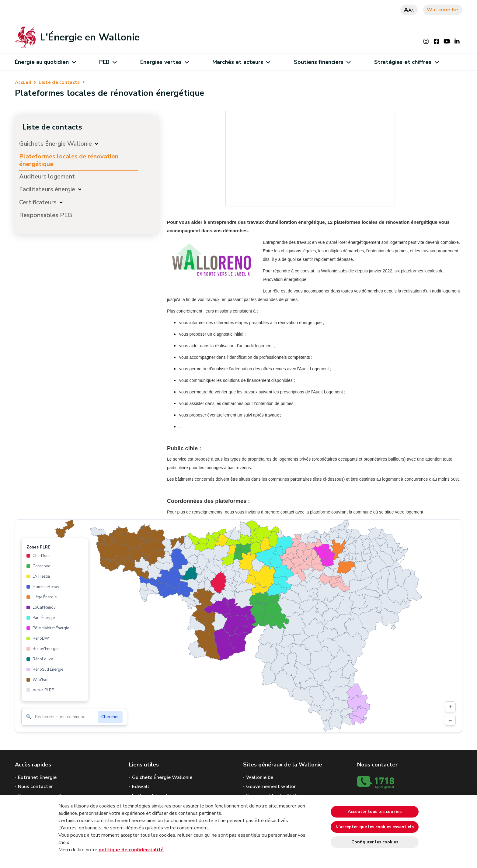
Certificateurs (38, 202)
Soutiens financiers (322, 62)
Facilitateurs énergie (47, 189)
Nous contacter (35, 787)
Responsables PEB (46, 215)
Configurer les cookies (375, 842)
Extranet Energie (37, 777)
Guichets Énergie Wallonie (56, 144)
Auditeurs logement (47, 176)
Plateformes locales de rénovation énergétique (69, 160)
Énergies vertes (164, 62)
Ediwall (141, 787)
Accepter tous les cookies (375, 812)
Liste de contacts (59, 82)
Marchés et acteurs (241, 62)
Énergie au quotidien (45, 62)
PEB (108, 62)
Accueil (23, 82)
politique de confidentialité (131, 850)
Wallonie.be (443, 10)
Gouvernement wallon (271, 787)
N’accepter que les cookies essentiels (375, 827)
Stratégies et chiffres (406, 62)
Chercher (110, 717)
